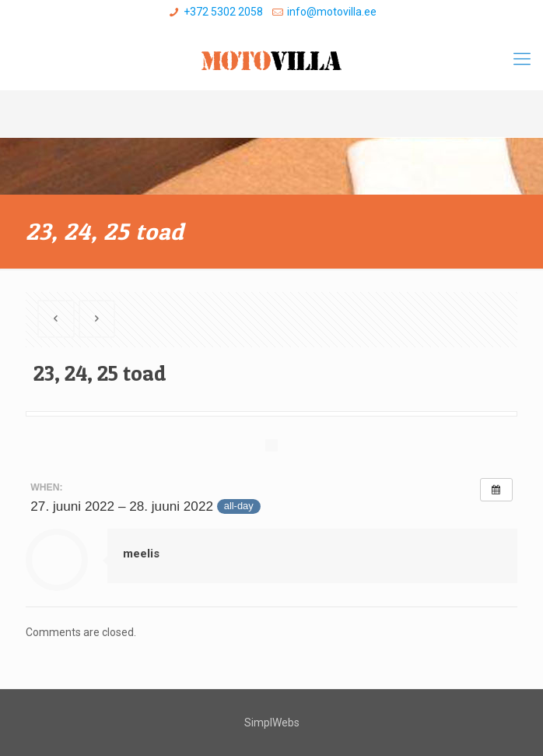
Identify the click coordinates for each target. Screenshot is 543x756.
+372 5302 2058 (223, 12)
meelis (141, 554)
